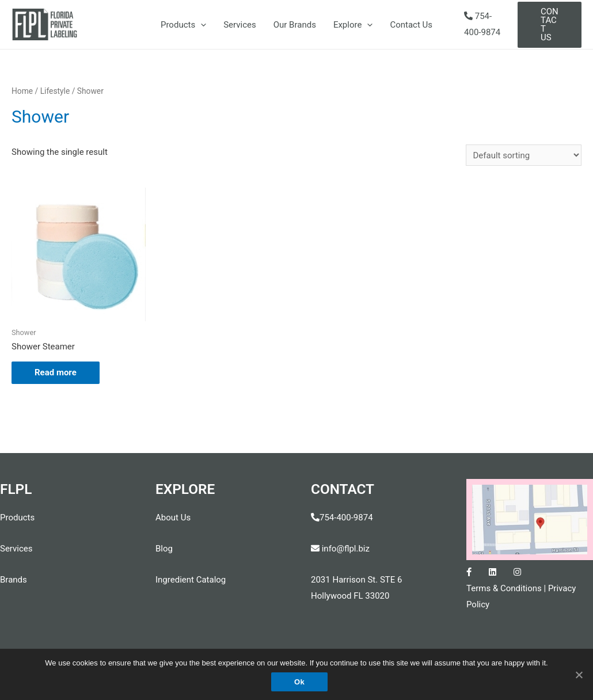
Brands (14, 580)
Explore (353, 25)
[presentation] (201, 25)
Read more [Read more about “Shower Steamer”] (56, 372)
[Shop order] (524, 155)
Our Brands (295, 25)
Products (183, 25)
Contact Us (411, 25)
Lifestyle (55, 91)
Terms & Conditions (504, 588)
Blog (164, 549)
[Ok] (579, 675)
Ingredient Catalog (191, 580)
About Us (173, 518)
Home (22, 91)
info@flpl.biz (340, 549)
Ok (299, 682)
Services (240, 25)
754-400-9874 (346, 518)
